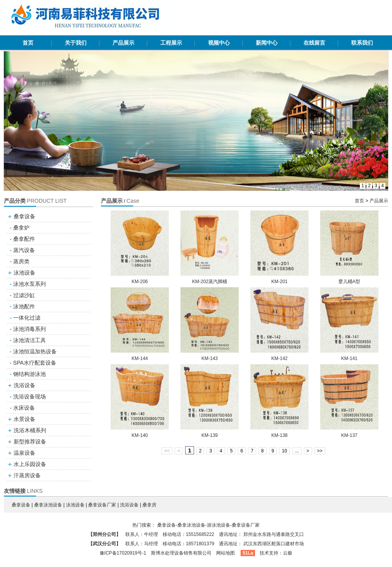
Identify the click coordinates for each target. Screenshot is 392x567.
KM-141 (349, 358)
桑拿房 (149, 505)
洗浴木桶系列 (30, 430)
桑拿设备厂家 (102, 505)
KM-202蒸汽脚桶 (210, 282)
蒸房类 (21, 261)
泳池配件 (24, 306)
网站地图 (225, 553)
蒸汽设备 (24, 250)
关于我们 (76, 43)
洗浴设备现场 (29, 397)
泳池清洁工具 (29, 340)
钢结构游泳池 (29, 374)
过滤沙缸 (24, 295)
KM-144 (140, 358)
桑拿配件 (24, 239)
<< (167, 451)
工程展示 (171, 43)
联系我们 (362, 43)
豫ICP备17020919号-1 (123, 553)
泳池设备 (24, 273)
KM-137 (349, 435)
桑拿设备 (24, 216)
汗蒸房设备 (27, 475)
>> (320, 451)
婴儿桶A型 (349, 282)
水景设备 (24, 419)
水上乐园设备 (30, 464)
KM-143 (210, 358)
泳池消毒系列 (29, 329)
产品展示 (123, 43)
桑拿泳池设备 (48, 505)
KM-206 (140, 282)
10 (284, 451)
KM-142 (279, 358)
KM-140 (140, 435)
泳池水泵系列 (29, 284)
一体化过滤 (27, 318)
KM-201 (279, 282)
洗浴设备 (24, 385)
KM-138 (279, 435)
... (297, 451)
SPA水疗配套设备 (35, 363)
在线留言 (314, 43)
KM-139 (210, 435)
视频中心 (219, 43)
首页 (28, 43)
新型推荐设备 (30, 442)
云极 (288, 553)
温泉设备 (24, 453)
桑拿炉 (21, 228)
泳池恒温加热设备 (35, 351)
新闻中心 (267, 43)
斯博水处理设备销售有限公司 (181, 553)
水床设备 (24, 408)
